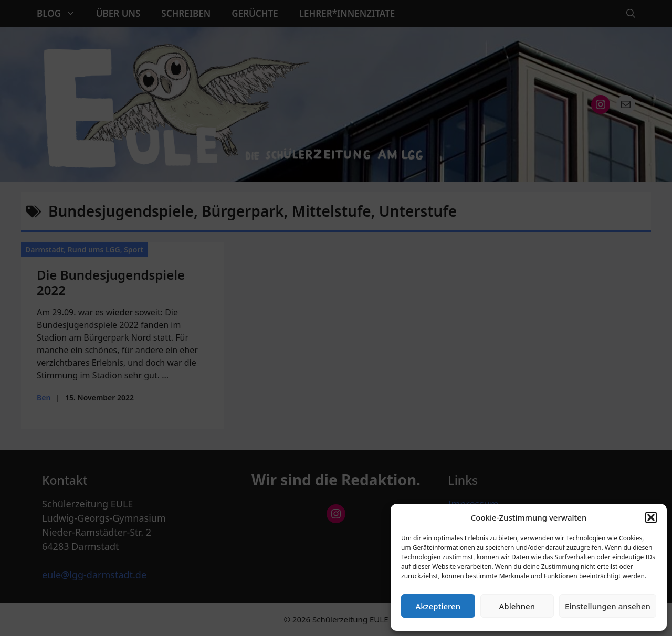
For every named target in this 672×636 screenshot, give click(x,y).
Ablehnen (517, 606)
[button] (651, 517)
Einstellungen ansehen (608, 606)
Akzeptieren (438, 606)
